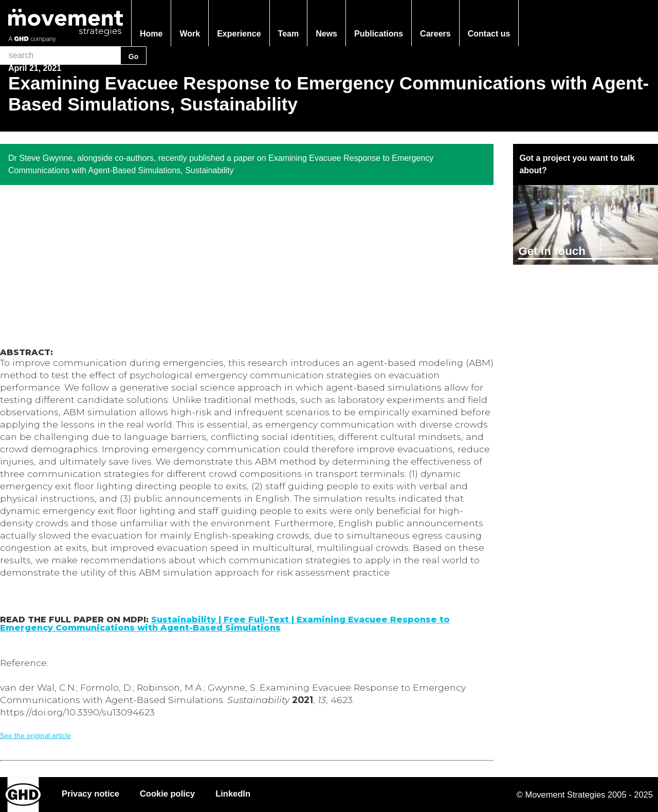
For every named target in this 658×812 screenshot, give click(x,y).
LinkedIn (233, 793)
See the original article (35, 736)
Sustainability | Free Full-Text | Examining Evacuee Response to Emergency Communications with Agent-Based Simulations (225, 624)
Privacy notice (90, 793)
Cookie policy (167, 793)
